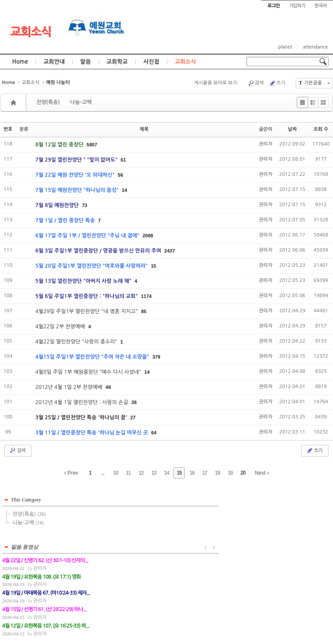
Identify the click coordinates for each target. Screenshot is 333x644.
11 (128, 473)
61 (123, 160)
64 (154, 433)
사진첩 (151, 62)
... (103, 473)
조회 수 (321, 129)
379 (156, 357)
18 (217, 473)
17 (204, 473)
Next (262, 473)
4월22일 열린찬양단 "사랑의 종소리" (77, 342)
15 (153, 266)
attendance (315, 47)
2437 (170, 251)
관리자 (266, 144)
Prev (71, 473)
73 (85, 205)
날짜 (292, 129)
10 (116, 473)
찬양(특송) (48, 102)
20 (243, 473)
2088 (148, 236)
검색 (256, 83)
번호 (8, 129)
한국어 (320, 6)
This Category (26, 497)
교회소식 (31, 32)
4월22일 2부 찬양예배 (61, 327)
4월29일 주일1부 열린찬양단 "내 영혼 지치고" (87, 311)
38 (134, 402)
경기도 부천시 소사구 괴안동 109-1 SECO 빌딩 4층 (181, 618)
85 (144, 311)
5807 (92, 145)
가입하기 (297, 6)
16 (192, 473)
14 (124, 190)
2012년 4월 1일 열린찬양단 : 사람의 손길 (82, 402)
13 (154, 473)
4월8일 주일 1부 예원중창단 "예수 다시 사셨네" (89, 372)
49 (108, 387)
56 (121, 175)
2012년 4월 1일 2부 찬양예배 (69, 387)
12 (141, 473)
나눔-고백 (81, 102)
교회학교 (117, 62)
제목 (144, 129)
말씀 (85, 62)
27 (133, 417)
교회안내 (54, 62)
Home (20, 62)
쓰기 (277, 83)
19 (230, 473)
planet (285, 47)
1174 (146, 296)
